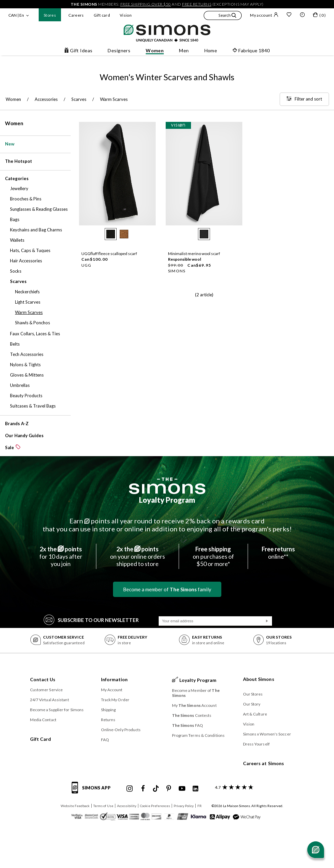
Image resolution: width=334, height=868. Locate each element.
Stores (50, 15)
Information (114, 679)
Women (14, 123)
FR (199, 806)
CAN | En (16, 15)
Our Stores (253, 694)
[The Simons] (167, 486)
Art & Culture (255, 714)
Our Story (252, 704)
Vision (126, 15)
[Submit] (267, 621)
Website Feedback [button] (75, 806)
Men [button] (184, 50)
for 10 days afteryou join (61, 556)
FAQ (105, 740)
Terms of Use (103, 806)
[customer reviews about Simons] (233, 787)
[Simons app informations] (93, 791)
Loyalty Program (167, 500)
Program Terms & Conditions (198, 735)
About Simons (259, 679)
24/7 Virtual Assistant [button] (49, 700)
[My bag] (319, 16)
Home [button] (211, 50)
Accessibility (127, 806)
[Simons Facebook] (143, 789)
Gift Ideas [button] (78, 50)
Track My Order (115, 700)
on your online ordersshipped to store (137, 556)
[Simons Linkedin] (195, 789)
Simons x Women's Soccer (267, 734)
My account (264, 15)
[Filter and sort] (304, 99)
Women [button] (155, 50)
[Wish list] (289, 15)
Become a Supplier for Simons (57, 710)
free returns (197, 4)
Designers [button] (119, 50)
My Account (112, 690)
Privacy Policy (184, 806)
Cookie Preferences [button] (155, 806)
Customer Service (46, 690)
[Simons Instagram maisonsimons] (130, 789)
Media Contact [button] (43, 720)
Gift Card (41, 739)
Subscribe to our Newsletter (91, 619)
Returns (108, 720)
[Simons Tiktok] (156, 789)
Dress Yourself (256, 744)
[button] (223, 16)
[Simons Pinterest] (169, 789)
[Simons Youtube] (182, 789)
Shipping (108, 710)
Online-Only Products (121, 730)
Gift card (102, 15)
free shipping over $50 (146, 4)
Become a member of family (167, 589)
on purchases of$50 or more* (213, 556)
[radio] (111, 234)
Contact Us (43, 679)
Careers (76, 15)
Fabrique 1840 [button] (251, 50)
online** (278, 553)
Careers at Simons (264, 763)
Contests (192, 715)
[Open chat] (316, 850)
